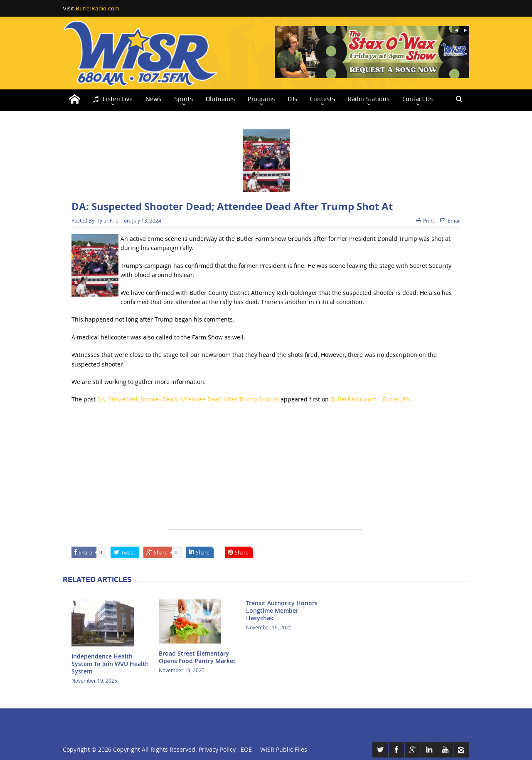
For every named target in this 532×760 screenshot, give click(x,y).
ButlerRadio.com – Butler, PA (370, 399)
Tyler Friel (108, 220)
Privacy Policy (217, 749)
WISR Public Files (284, 749)
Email (450, 220)
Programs (261, 99)
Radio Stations (369, 99)
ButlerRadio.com (97, 8)
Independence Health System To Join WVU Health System (110, 664)
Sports (183, 99)
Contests (323, 99)
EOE (245, 749)
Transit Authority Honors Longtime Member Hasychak (282, 610)
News (153, 99)
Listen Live (113, 99)
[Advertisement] (266, 471)
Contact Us (417, 99)
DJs (292, 99)
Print (425, 220)
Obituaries (220, 99)
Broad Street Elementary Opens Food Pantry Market (197, 657)
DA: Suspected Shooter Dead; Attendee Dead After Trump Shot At (188, 399)
